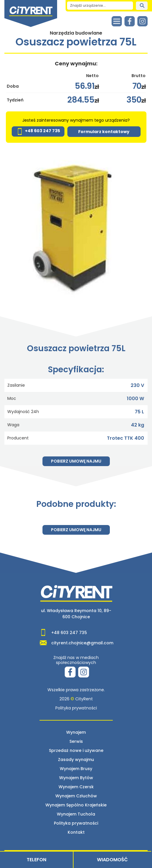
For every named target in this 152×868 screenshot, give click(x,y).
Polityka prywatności (76, 708)
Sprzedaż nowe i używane (76, 750)
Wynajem (76, 732)
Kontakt (76, 832)
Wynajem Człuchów (76, 796)
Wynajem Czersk (76, 787)
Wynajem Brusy (76, 769)
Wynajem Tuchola (76, 814)
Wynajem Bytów (76, 778)
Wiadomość (112, 860)
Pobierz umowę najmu (76, 461)
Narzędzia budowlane (76, 33)
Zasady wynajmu (76, 760)
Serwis (76, 741)
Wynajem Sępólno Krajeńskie (76, 805)
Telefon (36, 860)
